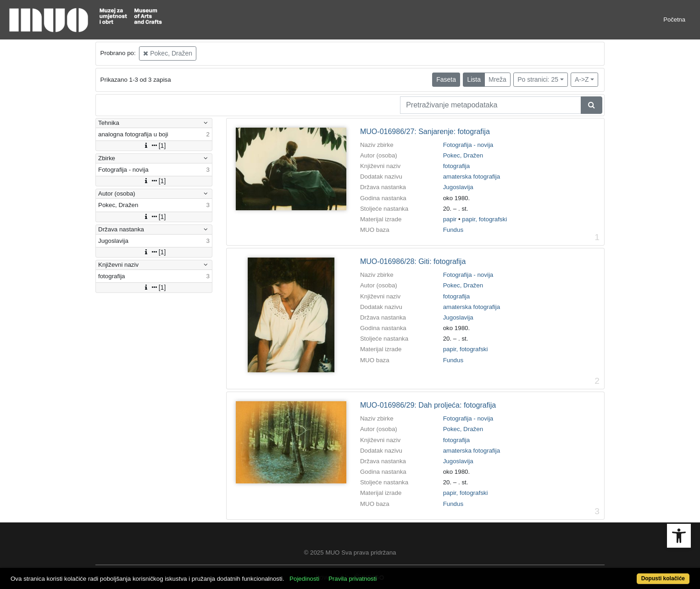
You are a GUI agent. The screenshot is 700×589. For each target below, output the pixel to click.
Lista (474, 79)
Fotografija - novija (468, 145)
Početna (674, 20)
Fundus (453, 230)
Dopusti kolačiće (663, 578)
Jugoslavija (458, 187)
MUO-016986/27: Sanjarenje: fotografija (425, 132)
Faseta (446, 79)
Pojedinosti (304, 579)
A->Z (582, 79)
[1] (154, 146)
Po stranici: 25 (538, 79)
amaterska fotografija (472, 177)
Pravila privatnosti (353, 579)
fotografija (457, 166)
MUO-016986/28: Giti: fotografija (413, 261)
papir (450, 219)
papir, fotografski (484, 219)
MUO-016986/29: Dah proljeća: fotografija (428, 405)
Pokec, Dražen (168, 53)
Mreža (497, 79)
